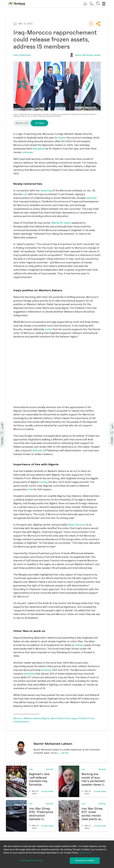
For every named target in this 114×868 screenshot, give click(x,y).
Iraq (15, 55)
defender (38, 450)
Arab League (71, 718)
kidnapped (39, 149)
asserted (91, 198)
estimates (29, 674)
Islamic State (57, 718)
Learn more (85, 853)
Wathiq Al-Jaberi (61, 223)
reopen (62, 138)
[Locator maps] (57, 371)
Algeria (45, 718)
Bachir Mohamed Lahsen (88, 55)
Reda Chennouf (77, 525)
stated (48, 329)
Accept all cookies (85, 860)
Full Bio (65, 753)
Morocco (18, 718)
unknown (28, 152)
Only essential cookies (31, 860)
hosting (43, 482)
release (79, 645)
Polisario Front (86, 718)
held (31, 489)
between (46, 670)
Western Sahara (32, 718)
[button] (85, 4)
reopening (46, 190)
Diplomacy (25, 55)
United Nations (21, 722)
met (25, 194)
